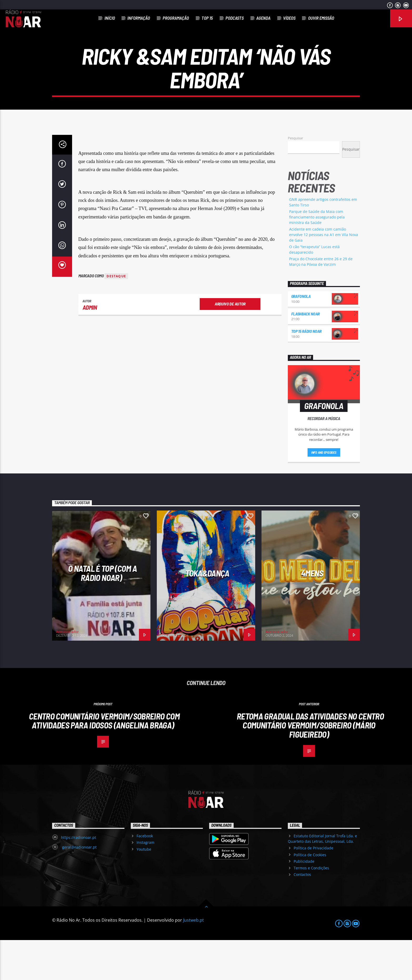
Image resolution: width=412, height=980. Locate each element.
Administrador (67, 672)
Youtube (144, 889)
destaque (116, 316)
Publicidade (304, 901)
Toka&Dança (207, 613)
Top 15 (207, 18)
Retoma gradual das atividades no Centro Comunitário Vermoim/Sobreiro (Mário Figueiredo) (310, 765)
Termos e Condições (311, 908)
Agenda (263, 18)
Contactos (302, 914)
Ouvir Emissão (321, 18)
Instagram (145, 882)
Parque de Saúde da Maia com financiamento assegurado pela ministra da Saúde (317, 257)
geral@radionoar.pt (79, 887)
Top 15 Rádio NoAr (307, 371)
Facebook (145, 876)
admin (90, 347)
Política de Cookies (310, 895)
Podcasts (235, 18)
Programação (176, 18)
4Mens (312, 613)
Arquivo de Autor (230, 344)
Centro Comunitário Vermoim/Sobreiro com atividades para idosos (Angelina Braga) (104, 761)
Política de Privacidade (313, 888)
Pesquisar (295, 178)
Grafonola (301, 336)
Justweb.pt (194, 960)
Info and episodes (324, 492)
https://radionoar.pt (79, 877)
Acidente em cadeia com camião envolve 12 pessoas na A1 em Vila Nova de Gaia (324, 275)
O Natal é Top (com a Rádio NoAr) (102, 613)
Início (110, 18)
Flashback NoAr (306, 354)
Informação (139, 18)
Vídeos (289, 18)
